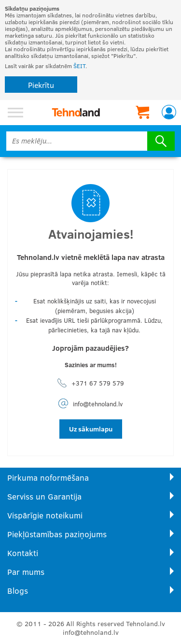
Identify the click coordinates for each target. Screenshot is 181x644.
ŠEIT (79, 66)
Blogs (18, 591)
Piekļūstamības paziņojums (57, 534)
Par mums (26, 572)
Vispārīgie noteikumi (45, 515)
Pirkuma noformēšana (48, 478)
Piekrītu (41, 85)
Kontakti (23, 553)
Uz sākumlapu (91, 429)
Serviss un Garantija (44, 496)
